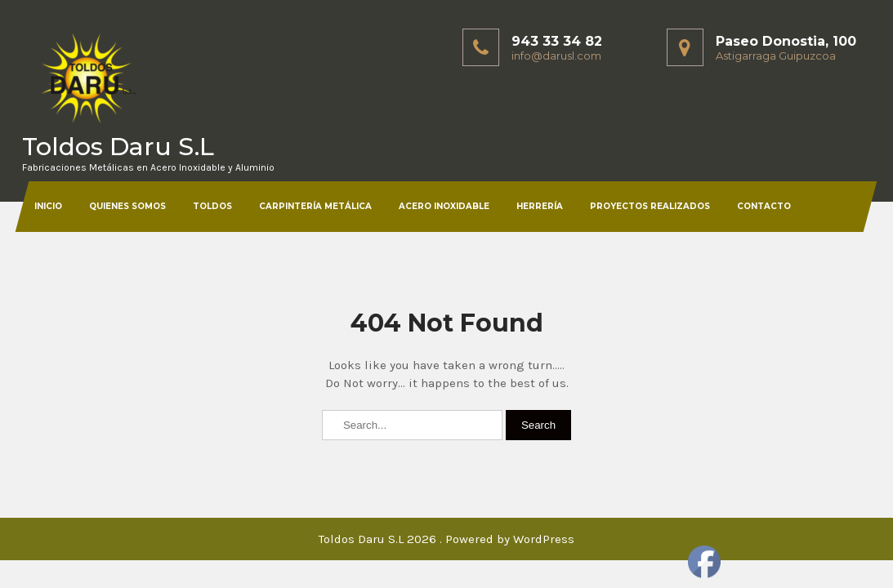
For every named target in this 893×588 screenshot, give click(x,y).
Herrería (540, 206)
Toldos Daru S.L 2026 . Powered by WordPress (446, 539)
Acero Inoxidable (444, 206)
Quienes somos (127, 206)
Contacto (764, 206)
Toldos (212, 206)
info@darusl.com (556, 56)
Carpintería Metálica (315, 206)
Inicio (48, 206)
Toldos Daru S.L (118, 147)
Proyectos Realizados (650, 206)
